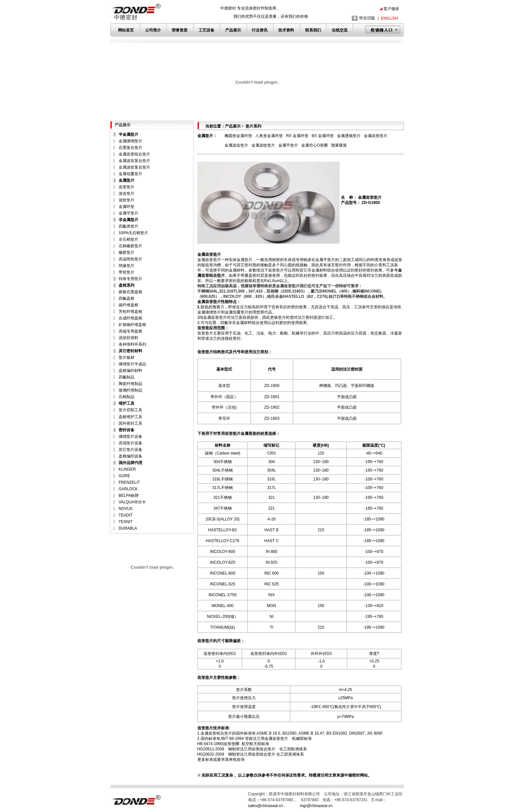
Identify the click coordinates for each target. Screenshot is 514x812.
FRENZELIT (129, 482)
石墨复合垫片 (130, 148)
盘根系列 (127, 285)
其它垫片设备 (130, 450)
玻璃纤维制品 (130, 390)
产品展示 (233, 30)
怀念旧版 (367, 18)
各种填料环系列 (132, 344)
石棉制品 (127, 397)
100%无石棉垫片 (134, 233)
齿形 (209, 265)
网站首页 (126, 30)
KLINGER (127, 469)
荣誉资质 (180, 30)
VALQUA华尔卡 (132, 502)
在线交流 (340, 30)
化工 (248, 333)
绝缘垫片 (127, 266)
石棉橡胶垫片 (130, 246)
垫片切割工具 (130, 410)
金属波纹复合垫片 (134, 167)
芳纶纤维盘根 (130, 312)
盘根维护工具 (130, 417)
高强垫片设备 (130, 443)
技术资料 (286, 30)
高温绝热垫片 (130, 259)
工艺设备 (207, 30)
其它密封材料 (130, 351)
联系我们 (313, 30)
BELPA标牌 (129, 496)
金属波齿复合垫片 (134, 161)
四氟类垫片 (128, 226)
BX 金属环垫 (323, 136)
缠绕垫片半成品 (132, 364)
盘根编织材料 (130, 371)
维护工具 (127, 403)
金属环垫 (127, 207)
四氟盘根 (127, 298)
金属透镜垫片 (349, 136)
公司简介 (153, 30)
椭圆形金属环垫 (238, 136)
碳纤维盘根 (128, 305)
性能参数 (229, 678)
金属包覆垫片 (130, 174)
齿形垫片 (127, 187)
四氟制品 (127, 377)
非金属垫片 (128, 220)
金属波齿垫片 (236, 145)
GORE (124, 476)
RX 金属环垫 (297, 136)
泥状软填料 (128, 338)
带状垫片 (127, 272)
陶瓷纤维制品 (130, 384)
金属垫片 (127, 180)
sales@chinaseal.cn (266, 806)
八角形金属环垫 (269, 136)
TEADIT (126, 515)
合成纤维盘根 (130, 318)
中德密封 (352, 775)
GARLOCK (128, 489)
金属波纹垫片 (263, 145)
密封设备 (127, 430)
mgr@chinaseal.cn (316, 806)
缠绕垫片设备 (130, 436)
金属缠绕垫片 (130, 141)
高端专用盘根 (130, 331)
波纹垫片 (127, 200)
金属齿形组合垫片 (134, 154)
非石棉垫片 (128, 239)
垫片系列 (253, 126)
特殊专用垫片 (130, 279)
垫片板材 (127, 357)
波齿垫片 (127, 193)
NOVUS (126, 509)
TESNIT (126, 522)
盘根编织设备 (130, 456)
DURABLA (128, 528)
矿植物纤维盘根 (132, 325)
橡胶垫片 (127, 253)
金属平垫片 (128, 213)
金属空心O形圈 (315, 145)
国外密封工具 (130, 423)
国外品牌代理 (130, 463)
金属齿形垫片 (376, 136)
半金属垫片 (128, 134)
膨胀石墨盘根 (130, 292)
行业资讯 (260, 30)
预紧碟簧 (339, 145)
